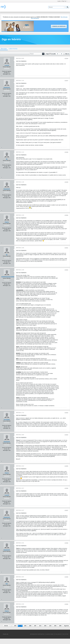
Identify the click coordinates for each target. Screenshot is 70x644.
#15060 (66, 604)
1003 (15, 626)
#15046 (66, 59)
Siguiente (66, 626)
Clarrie (7, 222)
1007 (35, 626)
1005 (25, 626)
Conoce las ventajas (59, 26)
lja (7, 159)
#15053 (66, 413)
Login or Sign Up (62, 1)
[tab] (13, 49)
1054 (45, 626)
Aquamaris (7, 87)
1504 (55, 626)
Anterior (6, 626)
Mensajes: (6, 74)
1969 (60, 626)
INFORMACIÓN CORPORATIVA (37, 634)
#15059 (66, 577)
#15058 (66, 543)
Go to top (66, 634)
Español (5, 634)
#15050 (66, 215)
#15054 (66, 435)
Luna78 (7, 65)
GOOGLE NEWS (50, 634)
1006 (30, 626)
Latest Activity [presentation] (13, 49)
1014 (40, 626)
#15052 (66, 270)
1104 (50, 626)
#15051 (66, 248)
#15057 (66, 510)
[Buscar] (57, 7)
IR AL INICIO (58, 634)
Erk (7, 584)
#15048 (66, 152)
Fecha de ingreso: (7, 71)
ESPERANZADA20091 (8, 277)
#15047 (66, 81)
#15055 (66, 466)
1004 (20, 626)
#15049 (66, 182)
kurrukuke (7, 420)
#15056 (66, 488)
